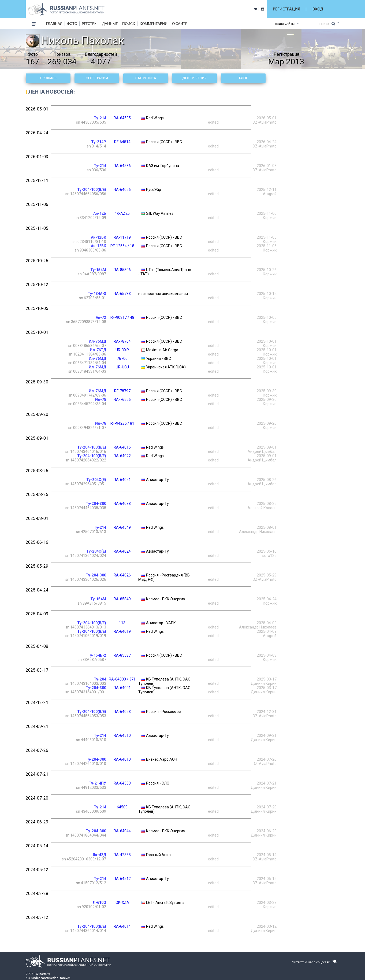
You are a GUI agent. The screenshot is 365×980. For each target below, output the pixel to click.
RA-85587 (122, 655)
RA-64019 (122, 631)
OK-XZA (122, 903)
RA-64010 (122, 759)
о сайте (180, 24)
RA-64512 (122, 879)
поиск (129, 24)
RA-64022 (122, 456)
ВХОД (318, 9)
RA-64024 (122, 551)
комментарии (154, 24)
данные (110, 24)
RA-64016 (122, 447)
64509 (122, 807)
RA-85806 (122, 270)
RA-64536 (122, 166)
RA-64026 (122, 575)
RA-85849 (122, 599)
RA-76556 (122, 400)
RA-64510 (122, 735)
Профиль (48, 78)
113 (122, 623)
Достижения (195, 78)
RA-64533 (122, 783)
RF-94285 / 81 (122, 423)
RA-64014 (122, 926)
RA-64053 (122, 712)
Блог (243, 78)
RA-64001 (122, 688)
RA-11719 (122, 237)
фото (72, 24)
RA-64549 (122, 527)
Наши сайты (285, 24)
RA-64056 (122, 190)
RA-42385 (122, 855)
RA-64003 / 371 (122, 679)
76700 (122, 358)
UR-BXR (122, 350)
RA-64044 (122, 831)
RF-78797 (122, 391)
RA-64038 (122, 504)
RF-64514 (122, 142)
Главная (54, 24)
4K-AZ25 (122, 213)
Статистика (146, 78)
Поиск (327, 24)
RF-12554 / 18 (122, 246)
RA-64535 (122, 118)
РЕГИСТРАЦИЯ (286, 9)
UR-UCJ (122, 367)
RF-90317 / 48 (122, 317)
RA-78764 (122, 341)
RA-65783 (122, 294)
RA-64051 (122, 480)
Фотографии (97, 78)
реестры (90, 24)
